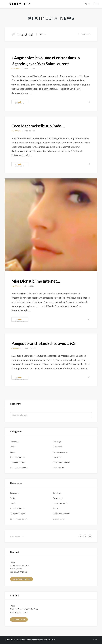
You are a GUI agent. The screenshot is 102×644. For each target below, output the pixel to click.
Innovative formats (17, 457)
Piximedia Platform (17, 462)
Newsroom (57, 457)
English (13, 447)
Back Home (84, 34)
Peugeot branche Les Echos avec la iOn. (44, 343)
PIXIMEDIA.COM (10, 640)
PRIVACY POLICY (50, 640)
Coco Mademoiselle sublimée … (38, 126)
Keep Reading (19, 103)
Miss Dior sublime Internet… (36, 281)
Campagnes (16, 69)
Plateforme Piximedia (61, 462)
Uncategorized (59, 467)
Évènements (58, 447)
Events (13, 452)
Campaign (57, 442)
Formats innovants (60, 452)
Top (95, 640)
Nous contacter (22, 579)
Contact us (19, 619)
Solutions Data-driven (19, 467)
